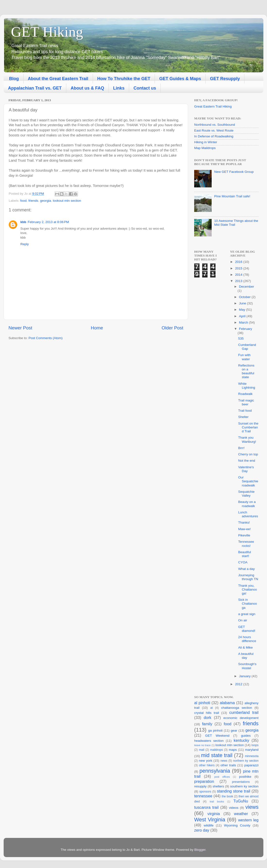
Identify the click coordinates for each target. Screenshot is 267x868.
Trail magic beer (246, 402)
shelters (218, 786)
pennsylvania (215, 771)
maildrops (217, 750)
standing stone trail (233, 791)
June (243, 303)
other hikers (207, 765)
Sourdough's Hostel (247, 666)
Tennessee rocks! (246, 544)
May (243, 310)
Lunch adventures (248, 514)
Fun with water (244, 357)
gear (234, 730)
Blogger (200, 850)
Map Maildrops (205, 148)
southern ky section (244, 786)
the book (227, 796)
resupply (200, 786)
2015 (239, 268)
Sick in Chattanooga (247, 604)
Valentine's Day (246, 469)
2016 (239, 262)
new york (205, 761)
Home (97, 328)
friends (33, 201)
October (245, 297)
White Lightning (247, 386)
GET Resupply (225, 79)
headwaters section (209, 741)
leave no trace (202, 745)
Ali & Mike (245, 647)
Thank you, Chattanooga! (247, 589)
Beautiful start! (245, 554)
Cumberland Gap (247, 347)
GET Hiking (47, 32)
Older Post (172, 328)
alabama (227, 703)
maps (233, 750)
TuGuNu (241, 801)
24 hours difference (247, 639)
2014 (239, 275)
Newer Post (20, 328)
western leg (248, 820)
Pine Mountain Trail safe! (232, 196)
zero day (202, 830)
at (211, 708)
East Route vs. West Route (214, 130)
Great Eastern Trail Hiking (213, 106)
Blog (14, 79)
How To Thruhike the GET (124, 79)
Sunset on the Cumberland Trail (248, 427)
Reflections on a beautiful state (246, 371)
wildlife (209, 825)
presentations (241, 782)
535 (241, 338)
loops (255, 745)
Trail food (245, 411)
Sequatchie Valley (246, 494)
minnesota (252, 756)
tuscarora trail (206, 807)
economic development (241, 718)
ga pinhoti (215, 730)
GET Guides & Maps (180, 79)
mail (201, 750)
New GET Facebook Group (234, 172)
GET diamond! (247, 629)
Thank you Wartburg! (247, 439)
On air (243, 620)
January (245, 676)
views (252, 807)
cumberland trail (244, 712)
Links (119, 88)
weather (241, 814)
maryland (252, 750)
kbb (23, 222)
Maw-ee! (244, 529)
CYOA (243, 562)
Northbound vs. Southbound (215, 125)
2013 (239, 281)
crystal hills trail (207, 713)
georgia (46, 201)
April (243, 316)
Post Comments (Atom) (46, 338)
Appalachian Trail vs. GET (35, 88)
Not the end (247, 461)
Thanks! (244, 522)
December (247, 287)
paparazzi (251, 765)
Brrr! (241, 448)
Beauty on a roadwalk (247, 504)
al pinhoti (202, 703)
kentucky (242, 740)
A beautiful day (246, 656)
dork (208, 718)
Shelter (243, 417)
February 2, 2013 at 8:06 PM (48, 222)
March (244, 322)
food (23, 201)
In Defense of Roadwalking (214, 136)
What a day (246, 569)
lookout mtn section (67, 201)
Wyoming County (237, 825)
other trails (228, 765)
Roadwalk (245, 394)
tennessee (203, 796)
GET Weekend (217, 736)
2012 (239, 684)
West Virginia (210, 820)
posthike (245, 777)
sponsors (205, 792)
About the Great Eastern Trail (58, 79)
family (207, 724)
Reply (25, 244)
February (246, 329)
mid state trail (217, 755)
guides (246, 736)
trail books (217, 801)
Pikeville (244, 535)
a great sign (247, 614)
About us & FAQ (87, 88)
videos (234, 808)
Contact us (145, 88)
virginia (214, 814)
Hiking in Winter (206, 142)
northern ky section (246, 761)
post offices (222, 777)
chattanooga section (237, 708)
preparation (204, 781)
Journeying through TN (248, 577)
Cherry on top (248, 454)
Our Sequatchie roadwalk (248, 481)
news (224, 761)
